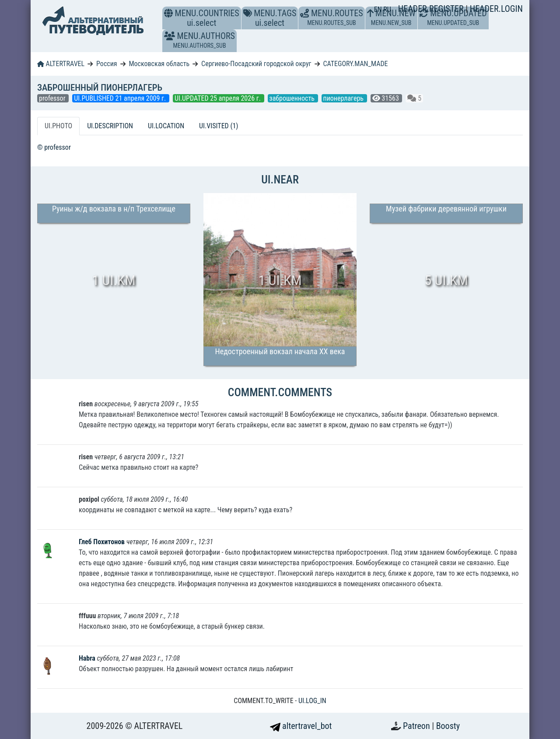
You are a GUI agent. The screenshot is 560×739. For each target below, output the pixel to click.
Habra (88, 658)
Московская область (159, 64)
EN (379, 9)
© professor (54, 147)
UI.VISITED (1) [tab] (219, 126)
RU (387, 9)
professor (53, 98)
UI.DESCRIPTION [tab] (110, 126)
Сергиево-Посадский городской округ (256, 64)
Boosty (448, 726)
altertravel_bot (301, 726)
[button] (170, 36)
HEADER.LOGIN (496, 9)
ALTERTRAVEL (61, 64)
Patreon (417, 726)
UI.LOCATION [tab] (166, 126)
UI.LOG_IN (312, 701)
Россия (107, 64)
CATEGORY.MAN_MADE (355, 64)
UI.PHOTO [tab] (58, 126)
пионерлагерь (344, 98)
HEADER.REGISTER (432, 9)
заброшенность (293, 98)
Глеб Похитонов (103, 542)
